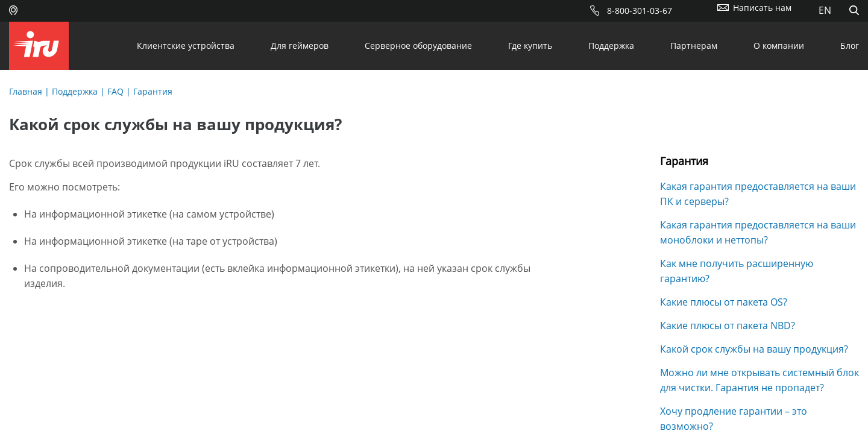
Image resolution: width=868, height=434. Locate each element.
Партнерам (694, 46)
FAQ (115, 91)
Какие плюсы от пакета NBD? (728, 325)
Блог (850, 46)
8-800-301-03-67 (640, 11)
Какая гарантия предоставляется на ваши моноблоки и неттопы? (758, 232)
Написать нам (762, 8)
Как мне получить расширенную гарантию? (737, 271)
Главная (26, 91)
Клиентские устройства (186, 46)
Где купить (530, 46)
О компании (779, 46)
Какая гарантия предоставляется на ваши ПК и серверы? (758, 194)
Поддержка (611, 46)
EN (825, 10)
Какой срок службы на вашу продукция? (754, 349)
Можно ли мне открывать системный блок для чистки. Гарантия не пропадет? (759, 380)
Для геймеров (300, 46)
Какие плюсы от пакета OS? (724, 302)
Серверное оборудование (418, 46)
